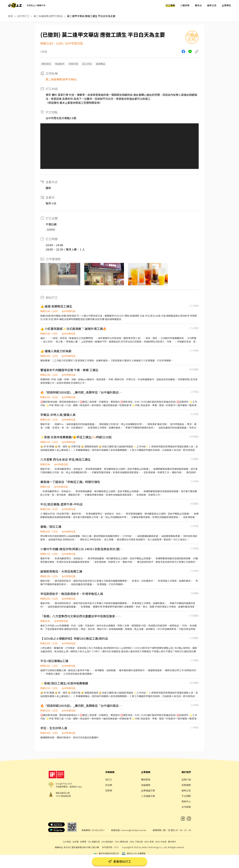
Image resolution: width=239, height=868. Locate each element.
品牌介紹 (186, 779)
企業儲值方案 (148, 790)
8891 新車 (149, 842)
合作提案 (186, 807)
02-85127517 (98, 830)
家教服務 (186, 785)
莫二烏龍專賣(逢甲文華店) (48, 16)
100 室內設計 (107, 842)
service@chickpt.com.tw (134, 830)
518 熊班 (67, 842)
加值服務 (146, 785)
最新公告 (212, 5)
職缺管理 (146, 779)
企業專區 (226, 5)
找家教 (109, 790)
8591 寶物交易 (122, 842)
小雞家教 (185, 5)
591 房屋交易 (94, 842)
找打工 (109, 779)
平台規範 (186, 796)
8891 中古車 (161, 842)
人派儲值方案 (148, 796)
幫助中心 (186, 801)
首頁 (10, 16)
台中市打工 (23, 16)
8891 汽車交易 (136, 842)
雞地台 (198, 5)
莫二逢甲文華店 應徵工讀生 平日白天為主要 (91, 16)
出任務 (76, 842)
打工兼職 (170, 5)
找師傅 (83, 842)
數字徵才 (172, 842)
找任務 (109, 785)
